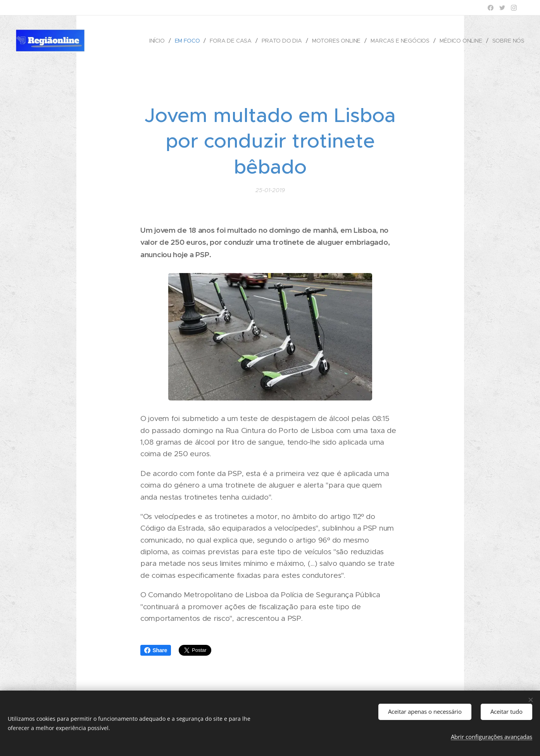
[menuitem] (157, 41)
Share (156, 650)
